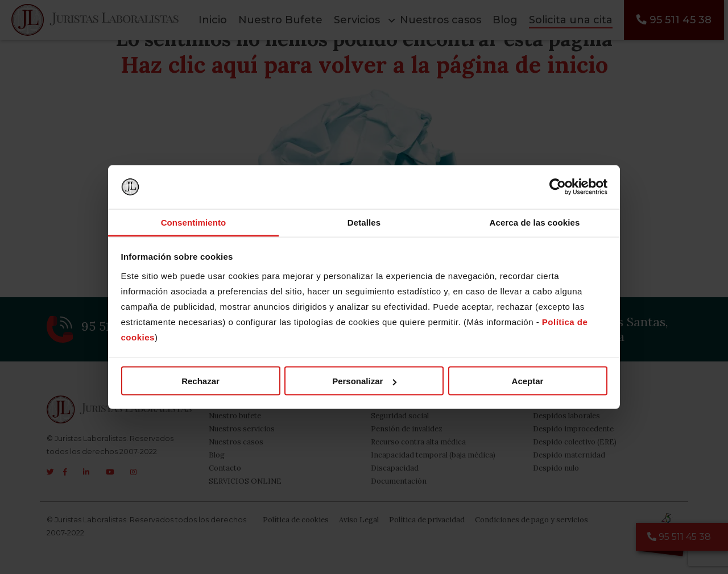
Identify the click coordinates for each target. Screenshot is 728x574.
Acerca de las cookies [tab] (535, 222)
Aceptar (528, 381)
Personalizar (364, 381)
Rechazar (200, 381)
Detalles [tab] (364, 222)
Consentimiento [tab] (194, 222)
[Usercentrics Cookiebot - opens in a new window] (558, 187)
